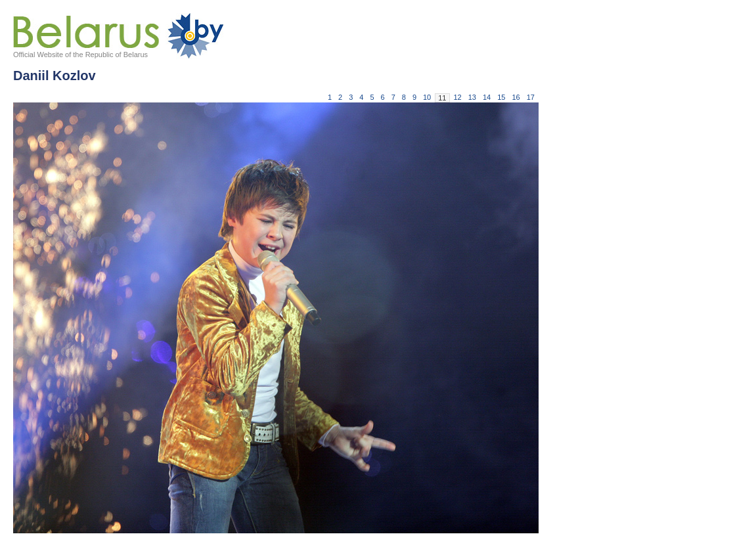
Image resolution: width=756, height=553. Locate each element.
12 (458, 97)
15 (501, 97)
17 (531, 97)
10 (427, 97)
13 (472, 97)
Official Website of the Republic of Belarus (80, 55)
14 (487, 97)
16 (516, 97)
